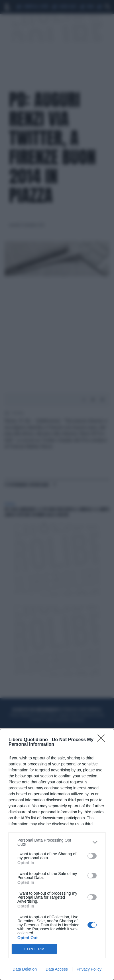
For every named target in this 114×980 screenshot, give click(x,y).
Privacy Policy (89, 969)
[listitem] (57, 842)
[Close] (103, 740)
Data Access (57, 969)
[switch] (92, 856)
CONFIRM (34, 949)
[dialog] (57, 854)
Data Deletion (25, 969)
